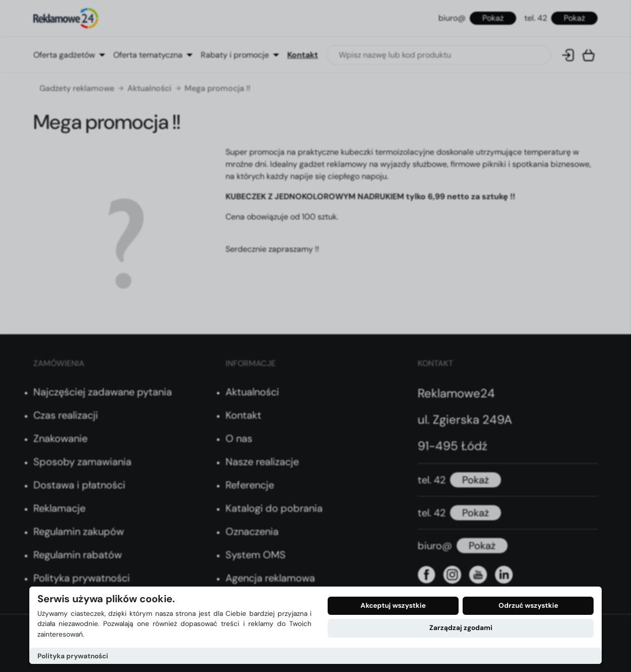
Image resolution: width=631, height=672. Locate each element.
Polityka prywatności (73, 656)
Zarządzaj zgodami (461, 628)
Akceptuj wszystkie (393, 606)
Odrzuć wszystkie (528, 606)
